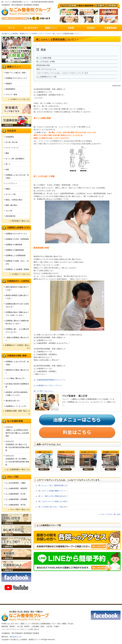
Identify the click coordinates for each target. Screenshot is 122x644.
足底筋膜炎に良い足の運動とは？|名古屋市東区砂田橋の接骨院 (17, 462)
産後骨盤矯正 (10, 89)
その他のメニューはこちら (20, 99)
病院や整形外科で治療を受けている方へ (17, 288)
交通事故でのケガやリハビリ (16, 78)
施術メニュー (26, 624)
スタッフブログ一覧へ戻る (111, 514)
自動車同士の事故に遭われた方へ (17, 371)
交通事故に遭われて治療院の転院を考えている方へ (17, 322)
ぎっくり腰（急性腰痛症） (15, 159)
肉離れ (8, 189)
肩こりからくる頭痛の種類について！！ (53, 491)
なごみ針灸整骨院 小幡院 (15, 483)
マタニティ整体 (11, 94)
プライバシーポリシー (19, 629)
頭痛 (7, 170)
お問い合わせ (34, 629)
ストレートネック (12, 148)
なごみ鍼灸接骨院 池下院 (15, 505)
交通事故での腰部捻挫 (14, 245)
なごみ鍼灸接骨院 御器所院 (16, 488)
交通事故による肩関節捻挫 (15, 255)
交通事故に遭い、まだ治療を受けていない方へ (17, 331)
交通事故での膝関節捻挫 (15, 250)
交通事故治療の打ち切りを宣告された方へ (17, 305)
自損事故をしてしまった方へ (16, 406)
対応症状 (36, 624)
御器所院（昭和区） (9, 626)
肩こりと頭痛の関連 (44, 58)
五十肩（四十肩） (12, 142)
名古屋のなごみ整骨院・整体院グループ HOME (19, 34)
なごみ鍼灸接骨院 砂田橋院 (16, 499)
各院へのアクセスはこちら (46, 69)
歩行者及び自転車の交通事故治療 (17, 385)
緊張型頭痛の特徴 (43, 65)
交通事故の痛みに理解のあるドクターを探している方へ (17, 314)
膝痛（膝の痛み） (12, 205)
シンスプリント (11, 183)
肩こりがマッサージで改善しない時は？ (53, 501)
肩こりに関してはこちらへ (44, 391)
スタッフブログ (45, 34)
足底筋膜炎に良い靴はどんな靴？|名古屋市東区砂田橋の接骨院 (17, 447)
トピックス (6, 629)
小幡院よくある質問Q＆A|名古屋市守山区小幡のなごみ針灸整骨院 (17, 433)
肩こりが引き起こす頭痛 (46, 62)
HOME (4, 624)
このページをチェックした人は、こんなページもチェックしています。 (63, 73)
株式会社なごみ (16, 637)
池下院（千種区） (54, 626)
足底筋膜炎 (10, 137)
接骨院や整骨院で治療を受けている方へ (17, 297)
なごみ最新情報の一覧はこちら (18, 469)
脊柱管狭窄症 (10, 216)
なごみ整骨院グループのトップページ (48, 385)
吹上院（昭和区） (24, 626)
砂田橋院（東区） (39, 626)
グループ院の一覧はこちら (20, 509)
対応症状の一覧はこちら (21, 221)
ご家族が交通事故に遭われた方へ (17, 339)
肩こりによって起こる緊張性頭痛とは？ (53, 485)
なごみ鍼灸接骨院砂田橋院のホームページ (49, 380)
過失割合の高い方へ (13, 401)
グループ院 (56, 624)
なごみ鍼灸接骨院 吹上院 (15, 494)
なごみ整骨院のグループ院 (46, 77)
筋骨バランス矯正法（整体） (16, 73)
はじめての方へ (14, 624)
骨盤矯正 (9, 84)
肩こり (8, 164)
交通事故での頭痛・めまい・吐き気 (17, 262)
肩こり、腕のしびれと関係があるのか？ (53, 496)
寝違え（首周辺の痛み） (15, 200)
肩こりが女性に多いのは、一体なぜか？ (53, 507)
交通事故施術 (45, 624)
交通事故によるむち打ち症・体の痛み (17, 176)
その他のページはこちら (21, 274)
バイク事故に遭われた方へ (15, 378)
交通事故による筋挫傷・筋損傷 (17, 269)
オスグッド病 (10, 194)
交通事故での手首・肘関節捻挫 (17, 239)
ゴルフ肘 (9, 211)
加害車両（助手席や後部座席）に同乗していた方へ (17, 394)
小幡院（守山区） (68, 624)
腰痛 (7, 153)
